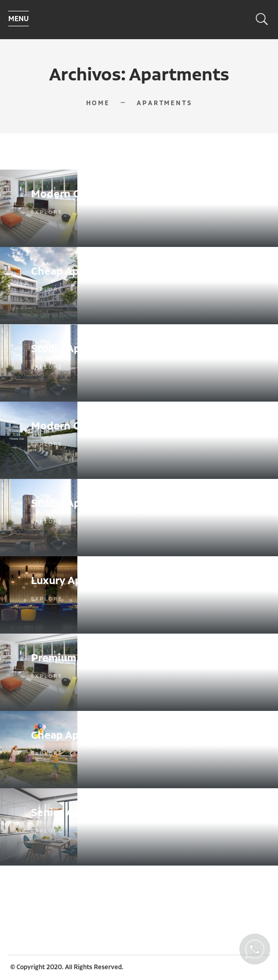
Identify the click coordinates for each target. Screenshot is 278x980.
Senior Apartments (79, 813)
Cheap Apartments (78, 272)
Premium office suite (85, 658)
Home (98, 103)
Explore (47, 212)
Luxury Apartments (80, 581)
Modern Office (68, 194)
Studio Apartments (79, 349)
